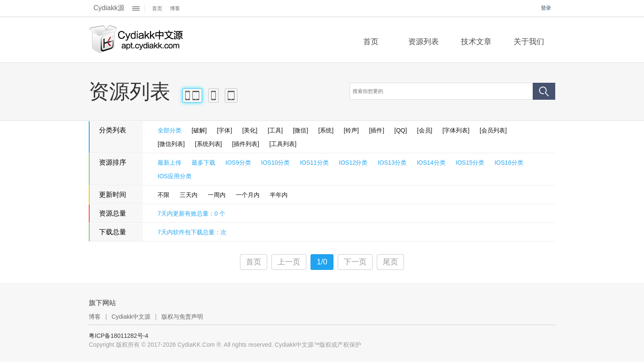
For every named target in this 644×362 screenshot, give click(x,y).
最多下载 (203, 163)
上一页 (289, 262)
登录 (546, 8)
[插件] (377, 130)
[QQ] (401, 130)
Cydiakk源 (109, 8)
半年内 (279, 195)
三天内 (189, 195)
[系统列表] (209, 144)
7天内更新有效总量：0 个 (191, 213)
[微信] (301, 130)
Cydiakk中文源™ (136, 40)
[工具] (275, 130)
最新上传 (169, 163)
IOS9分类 (238, 163)
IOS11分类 (314, 163)
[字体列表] (456, 130)
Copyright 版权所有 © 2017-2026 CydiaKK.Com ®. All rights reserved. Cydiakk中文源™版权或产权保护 (225, 345)
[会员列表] (493, 130)
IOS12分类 (353, 163)
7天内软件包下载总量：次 (192, 232)
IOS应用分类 (175, 176)
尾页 (390, 262)
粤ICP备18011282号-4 (119, 336)
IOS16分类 (509, 163)
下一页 (355, 262)
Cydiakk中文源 (131, 317)
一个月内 (248, 195)
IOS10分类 (276, 163)
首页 (157, 8)
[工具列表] (283, 144)
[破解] (199, 130)
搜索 (544, 91)
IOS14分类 (431, 163)
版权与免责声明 (182, 317)
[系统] (326, 130)
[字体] (225, 130)
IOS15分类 (470, 163)
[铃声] (351, 130)
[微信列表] (171, 144)
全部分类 (169, 130)
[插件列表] (246, 144)
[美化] (250, 130)
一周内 (217, 195)
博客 (175, 8)
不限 (164, 195)
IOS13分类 (392, 163)
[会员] (425, 130)
